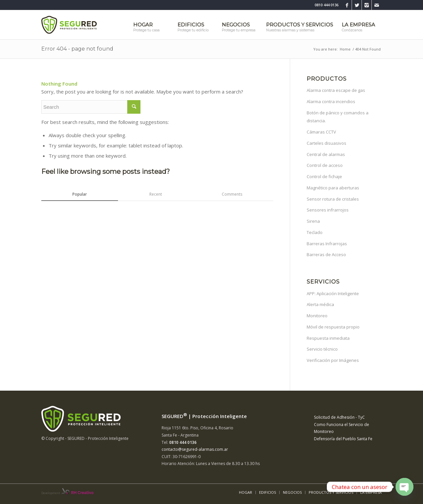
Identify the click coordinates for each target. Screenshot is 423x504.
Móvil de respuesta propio (333, 327)
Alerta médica (320, 304)
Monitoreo (317, 316)
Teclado (315, 232)
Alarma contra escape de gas (336, 90)
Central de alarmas (326, 154)
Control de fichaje (324, 176)
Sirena (313, 221)
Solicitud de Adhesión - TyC (339, 417)
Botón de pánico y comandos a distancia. (338, 117)
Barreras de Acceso (326, 254)
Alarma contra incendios (331, 101)
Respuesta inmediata (328, 338)
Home (345, 49)
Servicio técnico (322, 349)
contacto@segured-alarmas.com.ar (195, 449)
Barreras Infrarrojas (327, 244)
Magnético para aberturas (333, 188)
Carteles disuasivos (327, 143)
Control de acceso (325, 165)
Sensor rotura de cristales (333, 199)
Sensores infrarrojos (328, 210)
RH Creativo (82, 493)
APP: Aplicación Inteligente (333, 293)
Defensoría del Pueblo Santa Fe (343, 439)
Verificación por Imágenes (333, 360)
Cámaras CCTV (321, 132)
